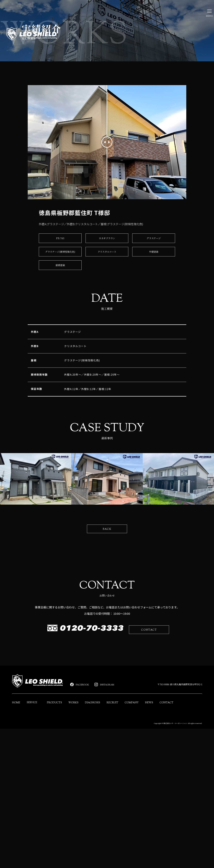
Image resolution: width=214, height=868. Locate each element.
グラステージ (154, 270)
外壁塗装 (154, 283)
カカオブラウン (107, 270)
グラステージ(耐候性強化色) (60, 283)
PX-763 (60, 270)
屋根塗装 (60, 297)
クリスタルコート (107, 283)
